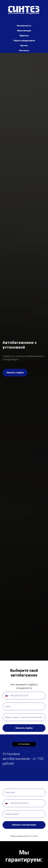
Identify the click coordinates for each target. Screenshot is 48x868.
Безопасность (24, 26)
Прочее (24, 46)
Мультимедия (24, 31)
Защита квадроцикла (24, 41)
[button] (15, 373)
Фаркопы (24, 36)
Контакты (24, 50)
